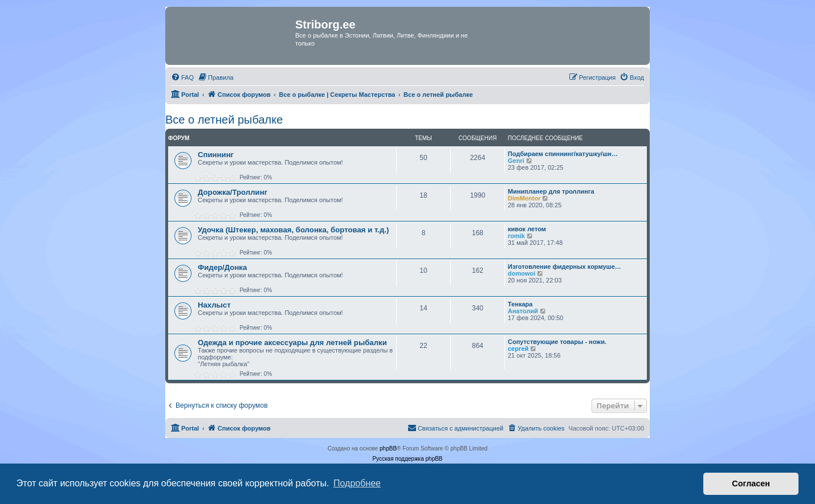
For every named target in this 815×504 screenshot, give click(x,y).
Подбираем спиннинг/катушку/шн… (563, 154)
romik (516, 236)
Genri (516, 161)
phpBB (388, 448)
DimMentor (524, 198)
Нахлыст (214, 305)
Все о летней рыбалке (224, 120)
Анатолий (523, 311)
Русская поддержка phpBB (407, 459)
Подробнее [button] (357, 483)
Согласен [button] (751, 483)
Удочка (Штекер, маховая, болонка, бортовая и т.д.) (293, 230)
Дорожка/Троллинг (233, 192)
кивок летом (527, 229)
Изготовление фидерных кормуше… (565, 267)
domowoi (521, 273)
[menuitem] (182, 77)
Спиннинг (216, 155)
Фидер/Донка (222, 267)
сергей (518, 349)
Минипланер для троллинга (551, 191)
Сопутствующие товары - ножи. (557, 342)
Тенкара (520, 304)
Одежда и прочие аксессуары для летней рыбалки (292, 343)
